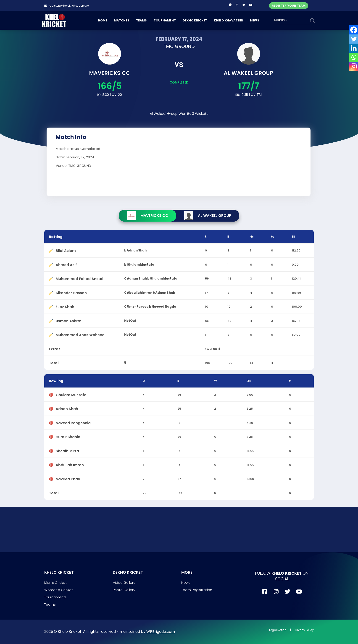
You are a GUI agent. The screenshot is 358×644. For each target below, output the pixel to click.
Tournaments (55, 597)
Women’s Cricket (59, 590)
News (186, 582)
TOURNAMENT (165, 20)
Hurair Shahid (68, 436)
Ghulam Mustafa (71, 394)
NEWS (255, 20)
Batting (56, 237)
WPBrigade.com (161, 632)
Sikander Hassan (71, 292)
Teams (50, 604)
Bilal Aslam (66, 250)
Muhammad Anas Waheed (80, 334)
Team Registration (197, 590)
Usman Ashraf (69, 320)
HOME (103, 20)
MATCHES (122, 20)
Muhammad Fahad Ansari (79, 278)
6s (273, 237)
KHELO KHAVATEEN (229, 20)
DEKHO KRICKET (195, 20)
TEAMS (141, 20)
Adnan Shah (67, 408)
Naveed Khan (68, 478)
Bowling (56, 381)
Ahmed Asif (66, 264)
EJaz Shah (65, 306)
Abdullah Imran (70, 464)
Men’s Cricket (55, 582)
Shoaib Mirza (67, 450)
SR (293, 237)
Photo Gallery (124, 590)
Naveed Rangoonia (73, 422)
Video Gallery (124, 582)
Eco (249, 381)
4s (252, 237)
